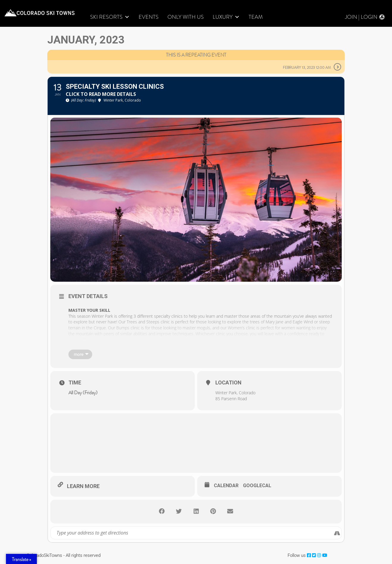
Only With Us (186, 17)
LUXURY (226, 17)
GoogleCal (257, 486)
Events (149, 17)
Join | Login (361, 17)
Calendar (226, 486)
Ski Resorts (110, 17)
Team (256, 17)
